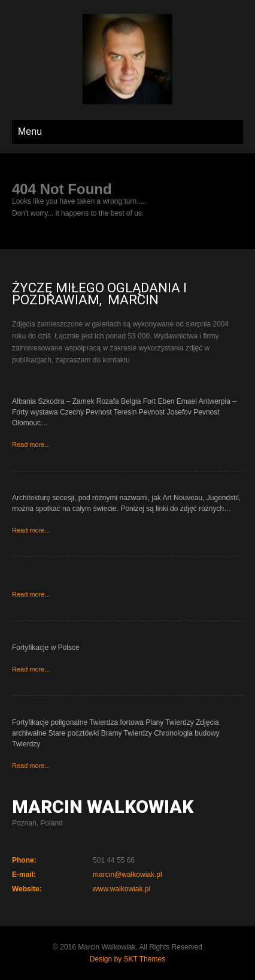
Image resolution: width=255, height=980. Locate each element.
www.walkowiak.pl (122, 889)
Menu (30, 131)
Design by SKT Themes (127, 959)
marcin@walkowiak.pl (127, 875)
